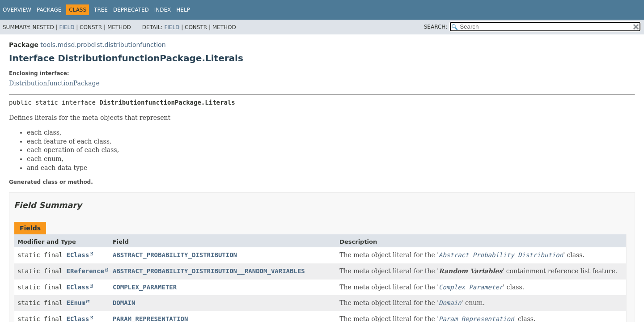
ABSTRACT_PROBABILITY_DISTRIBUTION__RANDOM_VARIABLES (209, 271)
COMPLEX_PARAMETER (145, 287)
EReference (85, 271)
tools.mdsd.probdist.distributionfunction (103, 45)
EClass (78, 255)
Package (49, 10)
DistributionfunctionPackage (54, 83)
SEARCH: (436, 27)
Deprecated (131, 10)
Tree (101, 10)
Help (183, 10)
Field (67, 27)
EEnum (76, 303)
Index (163, 10)
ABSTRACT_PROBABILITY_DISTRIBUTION (175, 255)
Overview (17, 10)
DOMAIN (124, 303)
